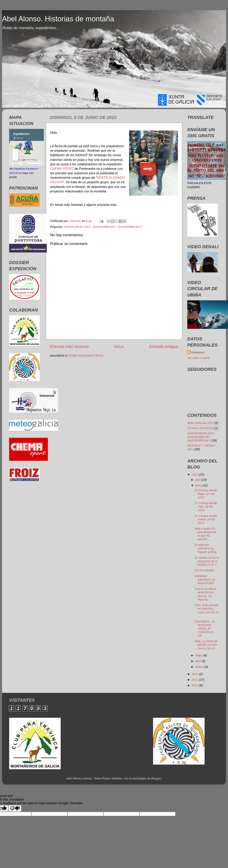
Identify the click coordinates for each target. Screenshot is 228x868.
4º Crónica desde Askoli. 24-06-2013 (206, 520)
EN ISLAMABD (204, 570)
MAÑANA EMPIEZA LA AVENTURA (205, 580)
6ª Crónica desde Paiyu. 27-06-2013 (206, 494)
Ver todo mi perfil (198, 358)
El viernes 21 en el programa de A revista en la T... (207, 561)
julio (198, 480)
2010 (195, 685)
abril (199, 661)
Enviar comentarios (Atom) (86, 356)
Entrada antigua (164, 347)
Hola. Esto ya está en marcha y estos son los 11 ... (207, 610)
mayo (199, 655)
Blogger (156, 778)
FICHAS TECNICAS (201, 428)
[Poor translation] (15, 808)
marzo (200, 667)
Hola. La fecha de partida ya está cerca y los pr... (206, 645)
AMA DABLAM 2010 (201, 423)
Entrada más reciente (69, 347)
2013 (195, 475)
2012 (195, 674)
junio (199, 485)
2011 (195, 680)
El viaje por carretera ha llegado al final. (206, 548)
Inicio (119, 347)
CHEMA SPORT (62, 169)
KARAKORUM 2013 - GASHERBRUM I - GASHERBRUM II (103, 227)
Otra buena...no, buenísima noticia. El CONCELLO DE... (205, 628)
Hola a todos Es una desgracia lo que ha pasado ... (205, 534)
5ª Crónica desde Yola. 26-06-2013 (206, 507)
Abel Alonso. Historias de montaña (58, 19)
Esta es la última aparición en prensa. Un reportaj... (205, 594)
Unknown (198, 352)
